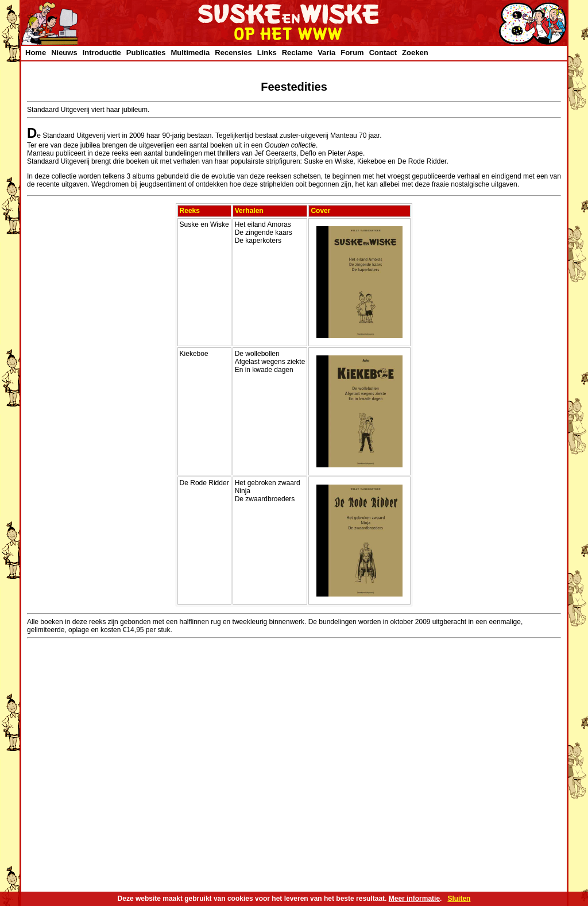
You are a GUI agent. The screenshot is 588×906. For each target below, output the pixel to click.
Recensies (233, 53)
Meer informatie (414, 899)
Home (36, 53)
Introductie (102, 53)
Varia (326, 53)
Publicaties (146, 53)
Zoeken (415, 53)
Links (267, 53)
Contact (383, 53)
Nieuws (64, 53)
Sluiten (459, 899)
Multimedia (190, 53)
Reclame (297, 53)
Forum (352, 53)
